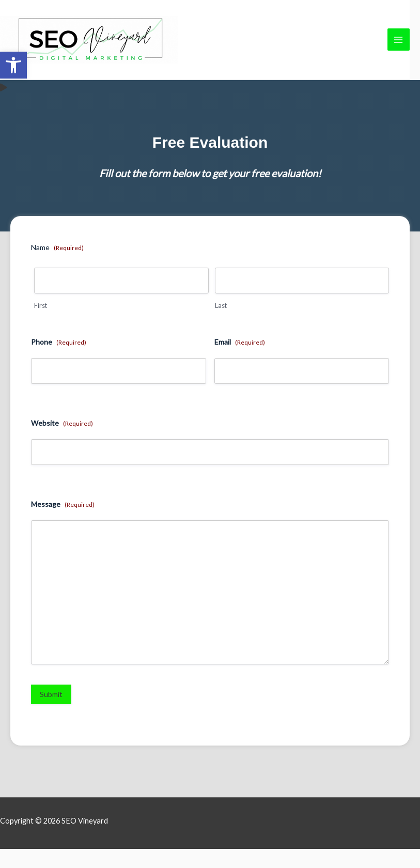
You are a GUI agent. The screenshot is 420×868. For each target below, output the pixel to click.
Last (221, 325)
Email (240, 361)
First (41, 325)
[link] (13, 65)
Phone (59, 361)
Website (62, 442)
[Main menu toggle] (399, 49)
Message (63, 523)
